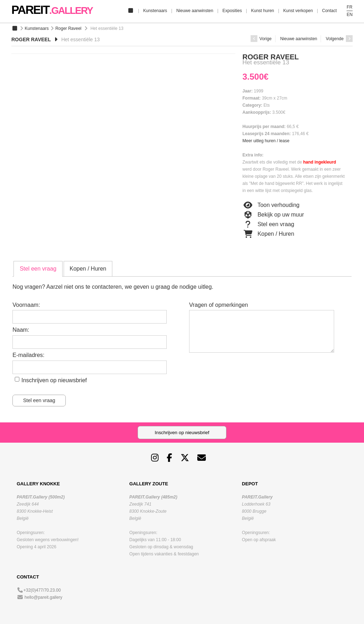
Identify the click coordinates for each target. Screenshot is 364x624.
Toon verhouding (271, 205)
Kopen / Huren (268, 234)
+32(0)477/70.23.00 (42, 590)
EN (350, 15)
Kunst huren (263, 11)
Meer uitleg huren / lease (266, 141)
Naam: (21, 330)
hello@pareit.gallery (43, 597)
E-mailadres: (28, 355)
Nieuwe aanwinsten (195, 11)
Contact (329, 11)
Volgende (339, 39)
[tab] (38, 269)
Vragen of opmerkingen (219, 305)
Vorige (261, 39)
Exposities (232, 11)
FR (349, 7)
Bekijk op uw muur (273, 215)
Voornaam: (26, 305)
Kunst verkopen (298, 11)
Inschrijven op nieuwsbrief (54, 380)
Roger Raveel (68, 28)
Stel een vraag (268, 224)
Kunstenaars (155, 11)
